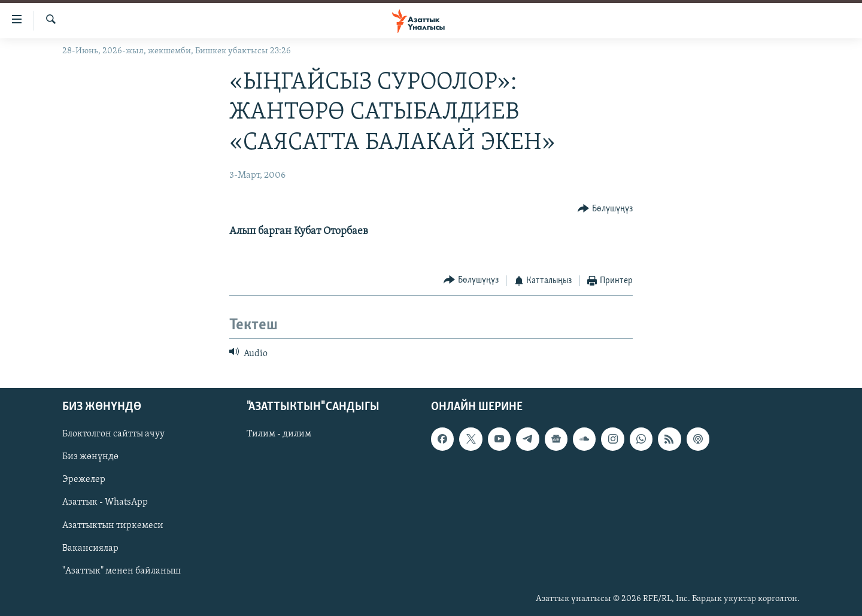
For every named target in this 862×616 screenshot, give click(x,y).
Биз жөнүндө (90, 457)
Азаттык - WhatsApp (105, 502)
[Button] (605, 209)
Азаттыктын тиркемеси (113, 525)
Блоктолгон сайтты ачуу (113, 434)
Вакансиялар (90, 548)
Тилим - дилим (279, 434)
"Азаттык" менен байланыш (122, 571)
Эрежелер (84, 480)
